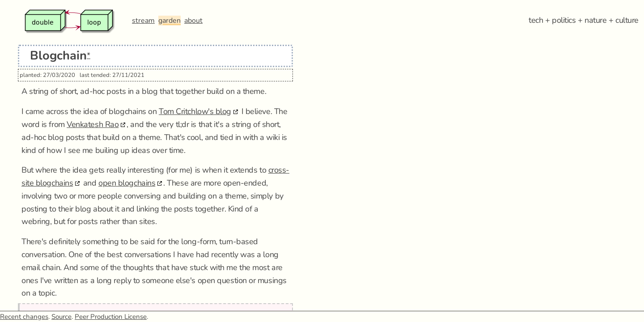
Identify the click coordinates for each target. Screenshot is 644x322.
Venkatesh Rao (93, 124)
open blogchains (127, 183)
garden (169, 21)
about (193, 21)
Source (61, 317)
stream (143, 21)
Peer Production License (111, 317)
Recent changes (24, 317)
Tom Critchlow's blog (195, 111)
